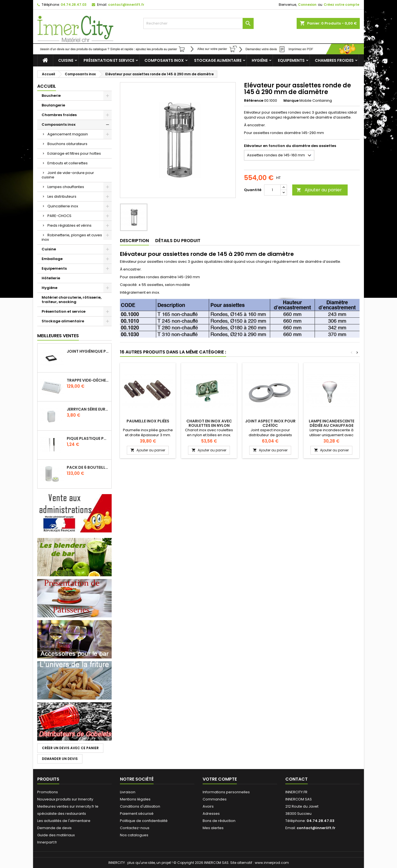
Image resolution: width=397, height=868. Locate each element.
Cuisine (66, 60)
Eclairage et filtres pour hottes (74, 153)
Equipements (291, 60)
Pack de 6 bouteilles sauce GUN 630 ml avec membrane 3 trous (88, 467)
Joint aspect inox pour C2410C (270, 423)
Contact (297, 779)
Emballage (52, 259)
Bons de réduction (219, 821)
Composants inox (164, 60)
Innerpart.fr (47, 842)
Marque (291, 101)
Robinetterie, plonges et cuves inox (72, 237)
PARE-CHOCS (59, 216)
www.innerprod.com (272, 863)
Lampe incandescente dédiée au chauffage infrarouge (332, 425)
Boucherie (51, 96)
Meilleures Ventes (58, 336)
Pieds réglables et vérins (69, 225)
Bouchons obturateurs (67, 144)
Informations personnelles (226, 792)
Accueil (47, 86)
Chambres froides (334, 60)
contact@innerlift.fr (126, 5)
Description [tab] (134, 241)
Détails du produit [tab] (178, 241)
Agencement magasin (68, 134)
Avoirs (208, 806)
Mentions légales (135, 799)
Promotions (48, 792)
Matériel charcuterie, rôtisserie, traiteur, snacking (72, 300)
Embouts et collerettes (68, 163)
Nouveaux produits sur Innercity (65, 799)
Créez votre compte (341, 5)
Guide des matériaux (56, 835)
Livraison (128, 792)
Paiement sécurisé (137, 814)
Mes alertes (213, 828)
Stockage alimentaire (218, 60)
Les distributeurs (62, 196)
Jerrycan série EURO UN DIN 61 (88, 409)
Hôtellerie (51, 278)
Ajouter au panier (319, 190)
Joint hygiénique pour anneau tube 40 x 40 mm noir (88, 351)
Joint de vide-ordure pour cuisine (68, 175)
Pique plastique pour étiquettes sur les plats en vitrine (88, 438)
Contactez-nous (135, 828)
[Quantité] (272, 190)
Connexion (307, 5)
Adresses (211, 814)
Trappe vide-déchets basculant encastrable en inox (88, 380)
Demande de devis (54, 828)
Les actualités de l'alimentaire (64, 821)
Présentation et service (109, 60)
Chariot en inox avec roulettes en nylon (209, 423)
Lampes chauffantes (66, 187)
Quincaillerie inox (63, 206)
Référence (254, 101)
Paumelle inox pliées (148, 421)
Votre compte (220, 779)
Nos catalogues (134, 835)
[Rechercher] (198, 23)
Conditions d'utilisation (140, 806)
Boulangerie (53, 105)
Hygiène (260, 60)
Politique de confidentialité (144, 821)
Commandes (215, 799)
